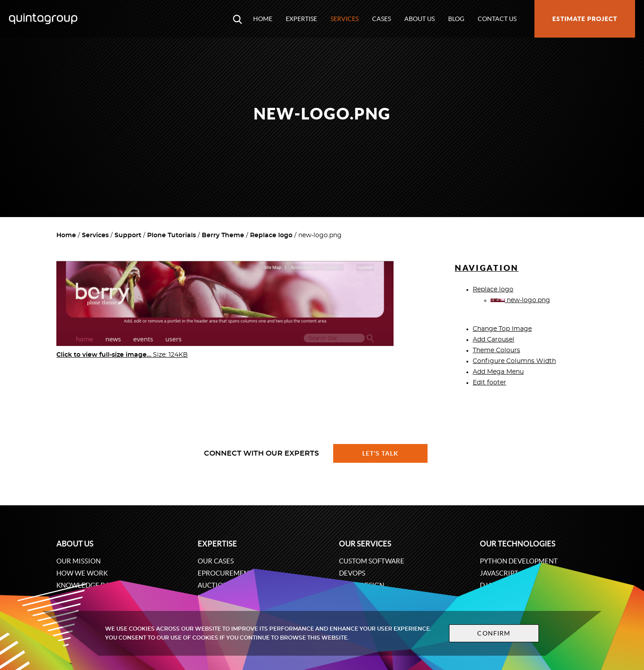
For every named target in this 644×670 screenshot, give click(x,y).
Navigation (487, 268)
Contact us (497, 19)
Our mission (78, 561)
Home (263, 19)
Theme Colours (496, 350)
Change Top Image (502, 329)
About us (419, 19)
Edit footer (489, 383)
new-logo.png (520, 300)
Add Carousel (494, 340)
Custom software (372, 561)
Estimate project (585, 19)
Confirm (488, 633)
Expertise (301, 19)
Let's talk (381, 453)
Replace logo (271, 235)
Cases (381, 19)
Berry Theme (223, 235)
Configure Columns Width (514, 361)
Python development (519, 561)
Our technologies (518, 544)
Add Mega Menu (498, 372)
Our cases (216, 561)
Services (345, 19)
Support (128, 235)
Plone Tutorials (172, 235)
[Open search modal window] (237, 19)
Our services (365, 544)
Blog (456, 19)
